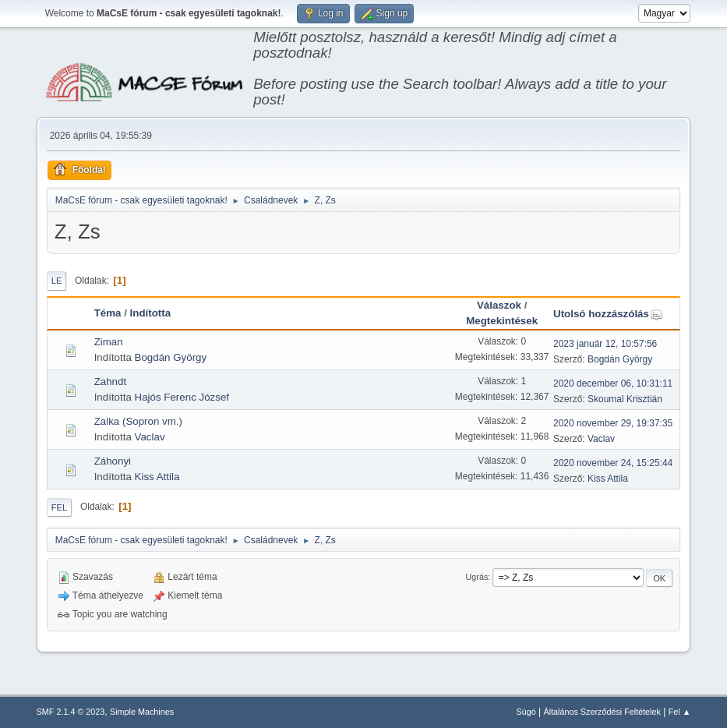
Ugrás (477, 577)
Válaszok (499, 305)
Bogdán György (171, 357)
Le (57, 281)
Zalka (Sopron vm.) (138, 421)
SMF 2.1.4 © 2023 (71, 712)
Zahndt (111, 382)
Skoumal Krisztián (625, 399)
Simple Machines (142, 712)
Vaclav (150, 437)
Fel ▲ (680, 712)
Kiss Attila (157, 477)
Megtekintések (502, 321)
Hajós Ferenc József (182, 397)
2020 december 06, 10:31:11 (613, 383)
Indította (151, 313)
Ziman (109, 342)
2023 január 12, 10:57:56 (605, 344)
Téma (108, 313)
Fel (60, 507)
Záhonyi (113, 461)
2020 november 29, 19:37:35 (613, 423)
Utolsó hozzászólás (608, 314)
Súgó (526, 712)
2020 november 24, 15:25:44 (613, 463)
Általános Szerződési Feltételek (602, 712)
